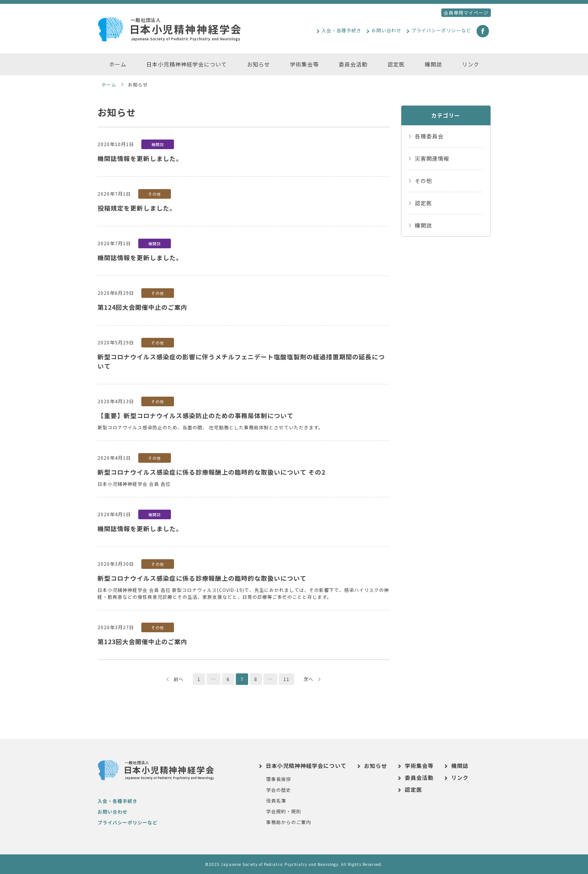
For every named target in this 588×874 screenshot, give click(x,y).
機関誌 (163, 144)
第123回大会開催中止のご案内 (142, 641)
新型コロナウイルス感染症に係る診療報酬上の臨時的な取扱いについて (202, 578)
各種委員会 (429, 136)
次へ (312, 679)
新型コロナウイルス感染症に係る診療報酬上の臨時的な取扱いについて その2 (211, 472)
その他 (160, 194)
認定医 (423, 203)
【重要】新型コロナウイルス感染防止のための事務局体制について (195, 415)
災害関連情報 (432, 158)
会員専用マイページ (466, 12)
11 (287, 679)
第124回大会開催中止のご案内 (142, 307)
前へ (175, 679)
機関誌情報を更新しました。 (140, 158)
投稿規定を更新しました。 (137, 208)
